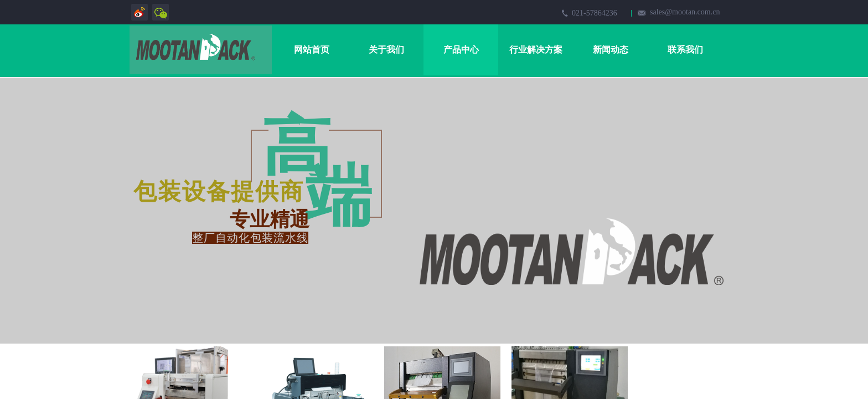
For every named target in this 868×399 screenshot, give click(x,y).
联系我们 (685, 50)
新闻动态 (611, 50)
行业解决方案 (536, 50)
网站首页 (312, 50)
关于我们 (386, 50)
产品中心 (461, 50)
